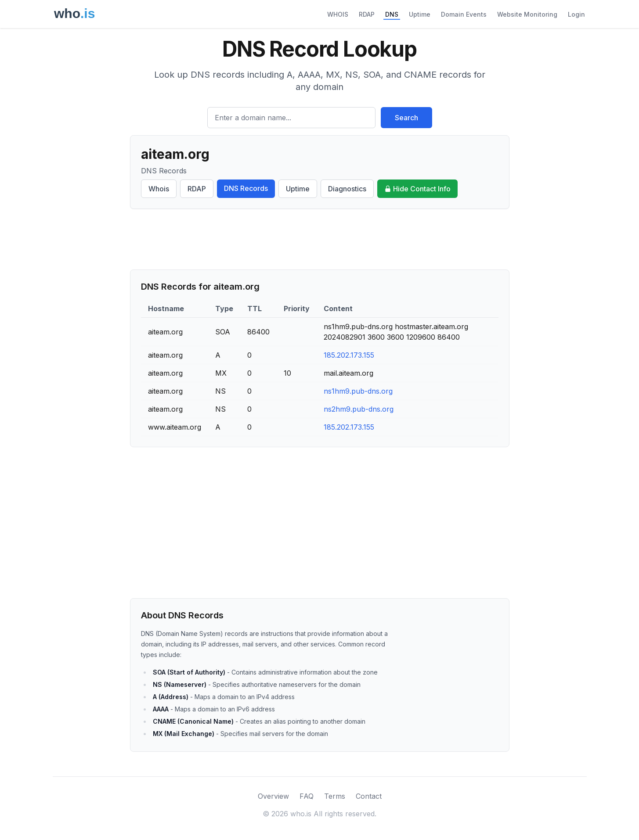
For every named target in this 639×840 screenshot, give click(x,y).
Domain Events (464, 14)
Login (576, 14)
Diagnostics (347, 189)
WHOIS (338, 14)
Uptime (420, 14)
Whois (159, 189)
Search (406, 118)
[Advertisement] (320, 239)
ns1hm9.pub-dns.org (358, 391)
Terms (335, 796)
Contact (369, 796)
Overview (273, 796)
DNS (392, 14)
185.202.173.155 (349, 355)
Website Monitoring (527, 14)
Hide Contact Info (417, 189)
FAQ (307, 796)
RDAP (367, 14)
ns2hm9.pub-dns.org (359, 409)
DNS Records (246, 188)
